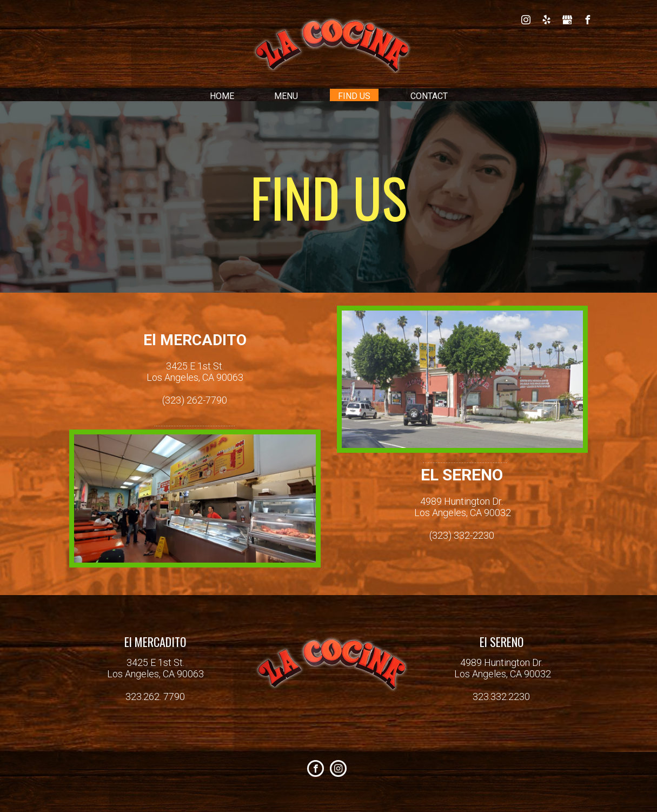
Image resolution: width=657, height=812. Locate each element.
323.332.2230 (501, 697)
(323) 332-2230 (462, 535)
